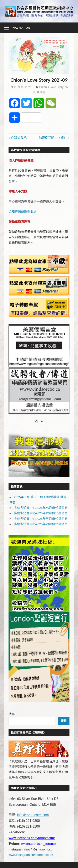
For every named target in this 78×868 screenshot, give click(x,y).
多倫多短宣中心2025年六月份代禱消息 (41, 513)
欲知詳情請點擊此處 (23, 212)
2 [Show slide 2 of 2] (42, 422)
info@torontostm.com (33, 815)
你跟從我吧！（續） (53, 138)
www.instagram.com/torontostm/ (31, 855)
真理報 (41, 92)
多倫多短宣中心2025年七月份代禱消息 (41, 508)
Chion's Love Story (51, 87)
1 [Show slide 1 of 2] (36, 422)
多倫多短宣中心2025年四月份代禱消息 (41, 524)
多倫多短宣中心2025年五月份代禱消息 (41, 519)
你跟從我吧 (19, 138)
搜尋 (12, 714)
